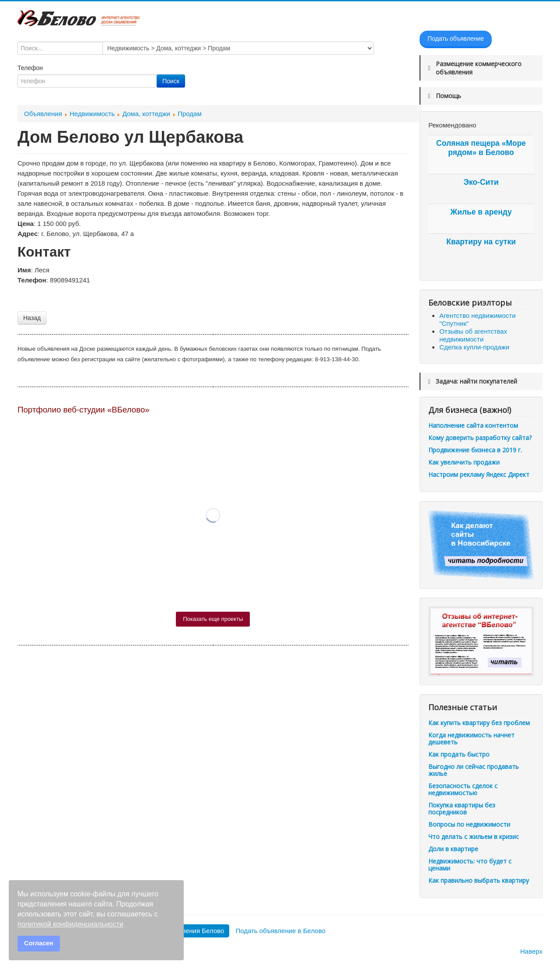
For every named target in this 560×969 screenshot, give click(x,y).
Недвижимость (92, 114)
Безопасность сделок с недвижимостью (463, 789)
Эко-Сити (481, 182)
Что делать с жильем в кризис (474, 837)
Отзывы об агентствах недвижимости (473, 335)
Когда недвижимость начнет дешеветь (471, 738)
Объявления (43, 114)
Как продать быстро (459, 754)
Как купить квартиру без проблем (479, 723)
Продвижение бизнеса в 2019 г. (475, 450)
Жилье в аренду (481, 212)
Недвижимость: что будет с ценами (470, 865)
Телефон (31, 68)
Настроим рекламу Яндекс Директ (479, 474)
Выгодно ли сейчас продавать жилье (474, 770)
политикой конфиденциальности (70, 924)
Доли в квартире (453, 849)
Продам (190, 114)
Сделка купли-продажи (474, 347)
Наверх (531, 951)
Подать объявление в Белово (280, 931)
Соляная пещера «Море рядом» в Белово (481, 148)
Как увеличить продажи (464, 462)
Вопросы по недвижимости (469, 824)
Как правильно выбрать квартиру (479, 880)
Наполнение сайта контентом (473, 425)
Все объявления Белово (187, 931)
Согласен (39, 943)
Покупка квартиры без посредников (462, 809)
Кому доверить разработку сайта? (480, 438)
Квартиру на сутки (481, 242)
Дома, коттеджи (146, 114)
